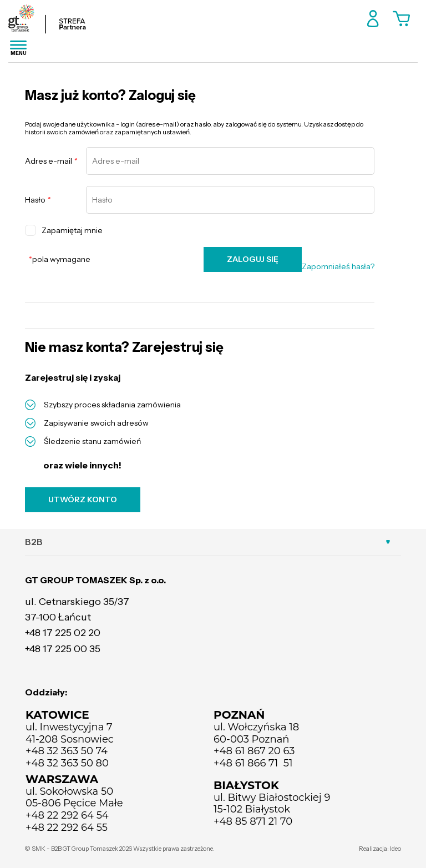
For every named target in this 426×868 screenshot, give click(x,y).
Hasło (38, 200)
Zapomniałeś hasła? (338, 267)
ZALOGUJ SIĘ (253, 259)
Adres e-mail (51, 161)
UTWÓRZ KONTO (83, 499)
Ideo (395, 849)
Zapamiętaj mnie (64, 230)
